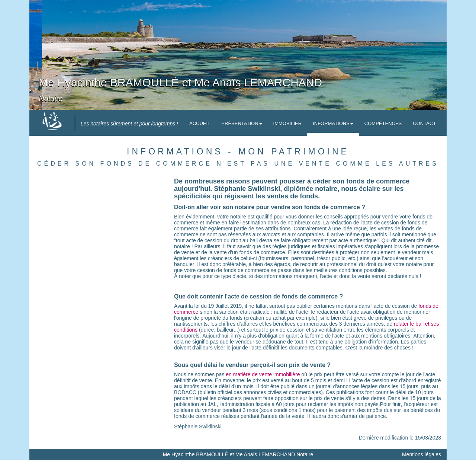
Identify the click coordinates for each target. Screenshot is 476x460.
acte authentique (358, 240)
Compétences (383, 123)
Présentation (242, 123)
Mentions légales (422, 454)
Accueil (200, 123)
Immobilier (288, 123)
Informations (333, 123)
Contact (424, 123)
